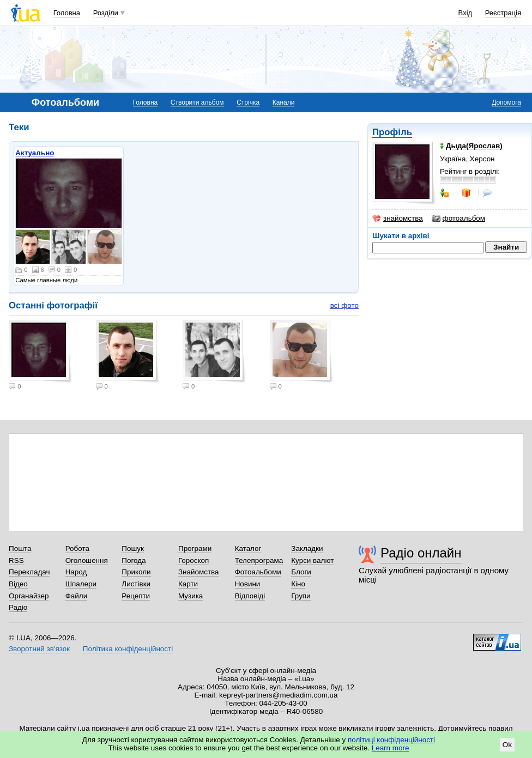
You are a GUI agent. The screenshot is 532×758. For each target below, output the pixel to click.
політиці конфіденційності (391, 740)
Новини (248, 584)
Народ (76, 572)
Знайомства (199, 572)
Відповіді (250, 596)
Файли (77, 596)
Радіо (18, 607)
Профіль (392, 132)
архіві (419, 236)
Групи (301, 596)
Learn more (391, 748)
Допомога (506, 102)
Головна (67, 13)
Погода (134, 560)
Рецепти (136, 596)
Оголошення (87, 560)
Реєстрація (503, 13)
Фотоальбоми (258, 572)
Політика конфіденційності (128, 649)
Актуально (35, 153)
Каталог (248, 548)
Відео (18, 584)
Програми (195, 548)
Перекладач (29, 572)
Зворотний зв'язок (39, 649)
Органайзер (29, 596)
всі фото (344, 305)
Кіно (298, 584)
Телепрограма (259, 560)
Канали (284, 102)
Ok (507, 745)
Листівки (136, 584)
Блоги (301, 572)
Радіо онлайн (421, 553)
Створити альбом (197, 102)
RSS (16, 560)
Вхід (465, 13)
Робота (77, 548)
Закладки (307, 548)
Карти (188, 584)
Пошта (20, 548)
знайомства (398, 219)
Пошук (133, 548)
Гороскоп (194, 560)
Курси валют (312, 560)
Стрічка (248, 102)
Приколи (136, 572)
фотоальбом (458, 219)
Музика (191, 596)
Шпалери (81, 584)
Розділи (106, 13)
